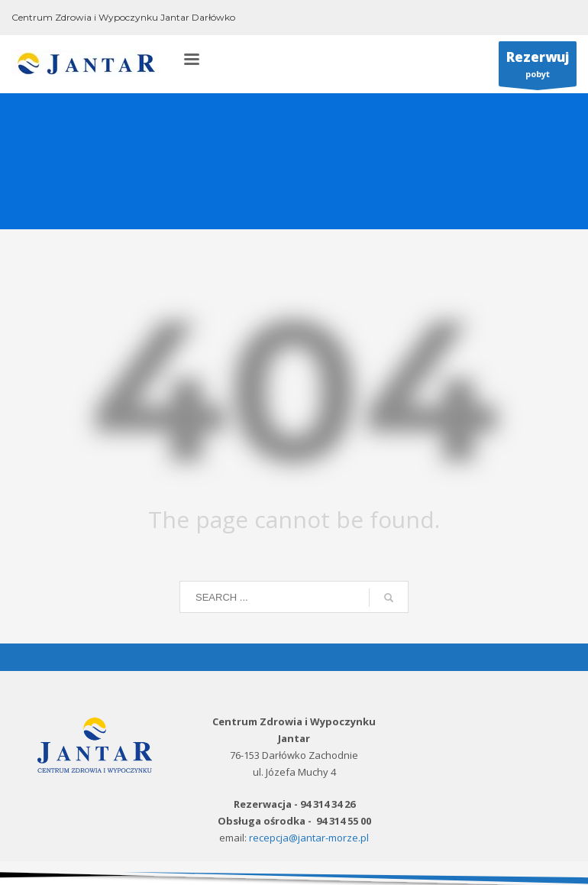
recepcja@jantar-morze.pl (309, 838)
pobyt (538, 67)
